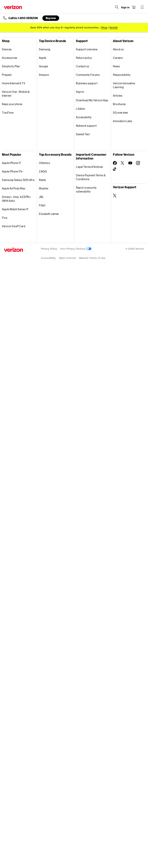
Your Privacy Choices (76, 249)
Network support (86, 126)
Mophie (44, 188)
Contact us (82, 66)
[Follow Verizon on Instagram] (138, 163)
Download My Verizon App (92, 100)
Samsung (45, 49)
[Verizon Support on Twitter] (115, 196)
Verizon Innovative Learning (124, 85)
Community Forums (88, 75)
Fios (5, 218)
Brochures (119, 104)
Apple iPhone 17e (12, 171)
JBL (41, 197)
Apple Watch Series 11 (15, 209)
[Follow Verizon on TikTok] (115, 169)
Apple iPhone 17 (11, 163)
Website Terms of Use (92, 258)
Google (43, 66)
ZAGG (43, 171)
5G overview (120, 113)
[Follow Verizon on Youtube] (130, 163)
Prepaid (7, 75)
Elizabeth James (49, 214)
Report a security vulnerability (86, 190)
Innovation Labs (123, 121)
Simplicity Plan (11, 66)
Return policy (84, 58)
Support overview (87, 49)
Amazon (44, 75)
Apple (43, 58)
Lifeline (80, 109)
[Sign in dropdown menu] (125, 8)
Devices (7, 49)
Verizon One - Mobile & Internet (16, 94)
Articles (118, 96)
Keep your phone (12, 104)
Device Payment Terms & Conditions (91, 177)
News (116, 66)
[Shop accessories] (104, 27)
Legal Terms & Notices (90, 167)
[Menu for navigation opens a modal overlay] (142, 7)
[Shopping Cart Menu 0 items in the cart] (134, 7)
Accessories (10, 58)
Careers (118, 58)
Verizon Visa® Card (14, 226)
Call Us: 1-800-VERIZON (23, 18)
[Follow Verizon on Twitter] (123, 163)
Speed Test (83, 134)
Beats (42, 180)
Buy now (51, 18)
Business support (87, 83)
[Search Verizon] (117, 7)
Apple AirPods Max (14, 188)
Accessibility (84, 117)
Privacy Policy (49, 249)
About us (118, 49)
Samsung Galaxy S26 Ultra (18, 180)
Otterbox (45, 163)
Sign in (80, 92)
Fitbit (42, 205)
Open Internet (67, 258)
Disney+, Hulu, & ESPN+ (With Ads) (16, 199)
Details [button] (114, 27)
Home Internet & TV (14, 83)
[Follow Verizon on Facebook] (115, 163)
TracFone (8, 113)
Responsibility (122, 75)
